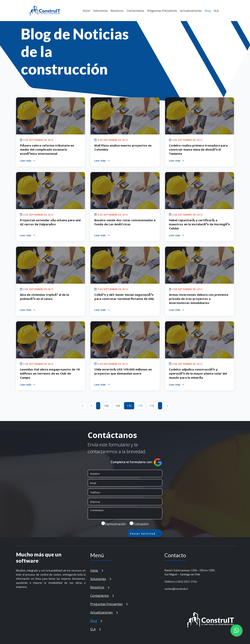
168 (106, 406)
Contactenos (135, 11)
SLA (216, 11)
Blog (208, 11)
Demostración (115, 524)
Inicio (86, 11)
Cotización (141, 524)
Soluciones (100, 11)
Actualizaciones (191, 11)
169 (118, 406)
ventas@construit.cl (176, 589)
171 (140, 406)
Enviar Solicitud (145, 533)
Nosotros (117, 11)
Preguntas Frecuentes (162, 11)
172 (152, 406)
